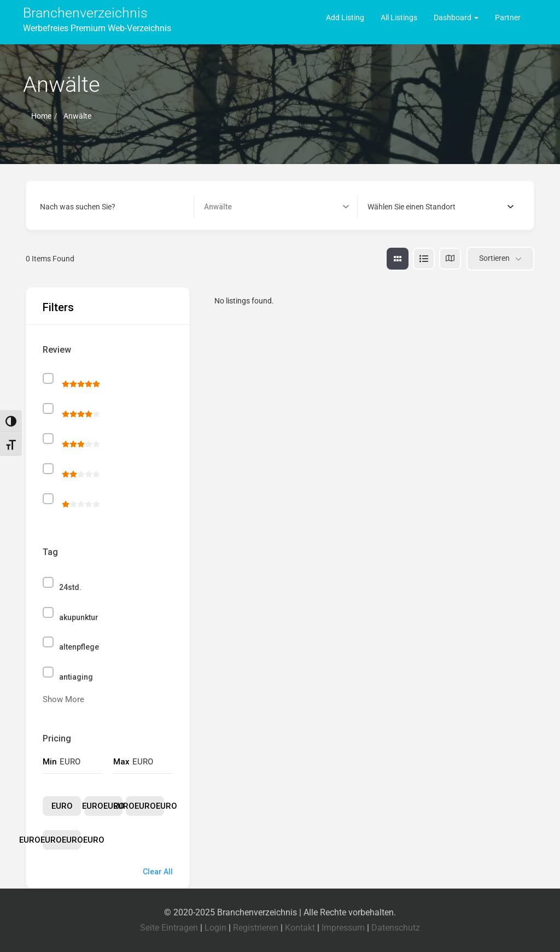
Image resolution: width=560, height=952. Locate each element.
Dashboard (456, 17)
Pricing (57, 738)
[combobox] (441, 207)
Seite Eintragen (169, 928)
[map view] (450, 259)
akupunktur (79, 617)
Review (57, 350)
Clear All (158, 872)
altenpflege (79, 647)
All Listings (399, 17)
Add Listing (345, 17)
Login (215, 928)
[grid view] (398, 259)
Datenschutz (396, 928)
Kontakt (300, 928)
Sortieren (494, 258)
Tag (50, 552)
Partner (508, 17)
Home (41, 116)
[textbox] (412, 207)
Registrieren (256, 928)
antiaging (76, 677)
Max (121, 762)
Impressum (343, 928)
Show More (63, 699)
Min (50, 762)
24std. (70, 587)
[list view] (424, 259)
